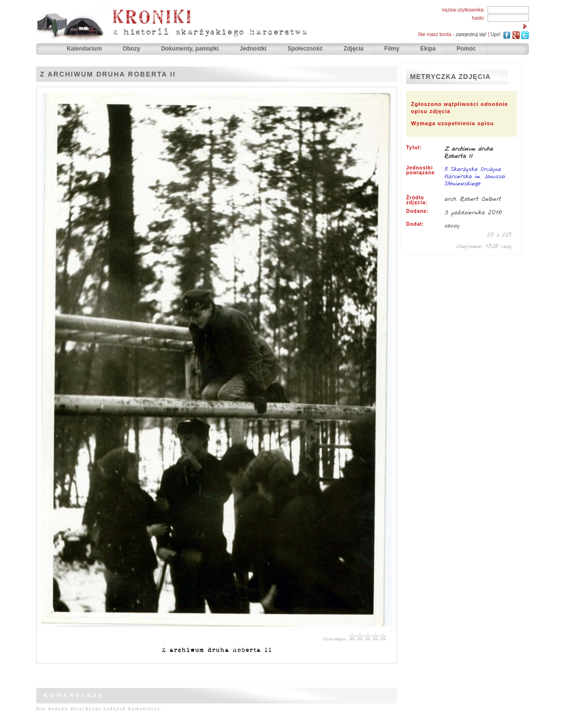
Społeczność (306, 49)
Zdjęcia (354, 49)
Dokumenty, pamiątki (191, 49)
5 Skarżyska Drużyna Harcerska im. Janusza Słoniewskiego (475, 177)
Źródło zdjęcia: (417, 200)
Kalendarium (85, 49)
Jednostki (254, 49)
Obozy (132, 49)
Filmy (392, 49)
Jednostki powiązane (421, 170)
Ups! (495, 34)
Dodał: (415, 224)
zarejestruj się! (471, 34)
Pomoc (466, 49)
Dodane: (417, 211)
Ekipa (428, 49)
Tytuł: (414, 148)
